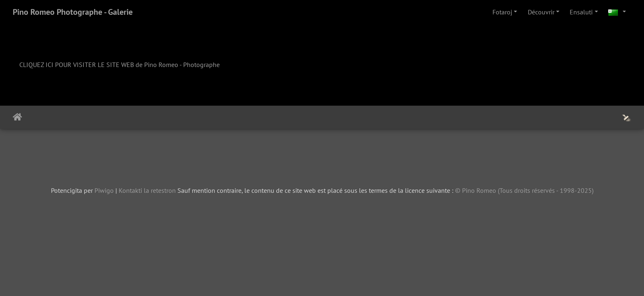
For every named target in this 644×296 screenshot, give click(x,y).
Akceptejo (17, 117)
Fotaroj (502, 12)
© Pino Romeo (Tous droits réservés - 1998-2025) (524, 190)
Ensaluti (581, 12)
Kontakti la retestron (147, 190)
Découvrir (541, 12)
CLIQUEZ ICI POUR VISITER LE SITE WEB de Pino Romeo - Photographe (120, 65)
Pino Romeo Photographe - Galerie (73, 12)
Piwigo (104, 190)
